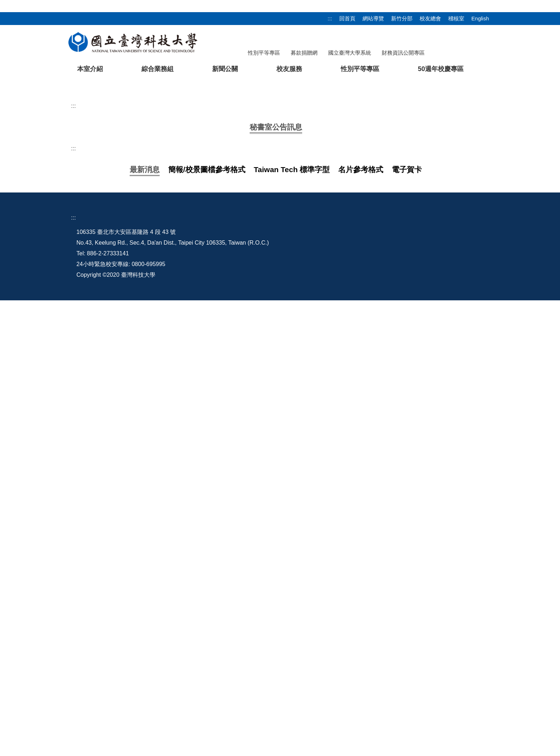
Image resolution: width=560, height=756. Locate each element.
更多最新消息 (280, 627)
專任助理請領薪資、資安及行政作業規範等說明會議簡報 (187, 594)
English (480, 18)
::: (330, 18)
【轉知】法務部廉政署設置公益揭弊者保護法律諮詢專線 (187, 458)
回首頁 (347, 18)
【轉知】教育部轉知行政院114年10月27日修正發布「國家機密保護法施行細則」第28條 (227, 430)
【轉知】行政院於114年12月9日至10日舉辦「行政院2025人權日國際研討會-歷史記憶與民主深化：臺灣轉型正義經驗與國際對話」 (281, 416)
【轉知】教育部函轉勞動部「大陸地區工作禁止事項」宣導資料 (196, 444)
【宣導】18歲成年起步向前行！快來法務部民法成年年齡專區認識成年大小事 (213, 551)
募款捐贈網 (304, 53)
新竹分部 (402, 18)
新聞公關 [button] (225, 69)
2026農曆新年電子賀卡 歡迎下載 (157, 580)
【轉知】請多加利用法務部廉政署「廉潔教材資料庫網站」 (190, 565)
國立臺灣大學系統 (350, 53)
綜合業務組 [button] (157, 69)
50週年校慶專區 (441, 69)
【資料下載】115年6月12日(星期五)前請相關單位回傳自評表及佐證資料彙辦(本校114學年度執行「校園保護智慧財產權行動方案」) (282, 331)
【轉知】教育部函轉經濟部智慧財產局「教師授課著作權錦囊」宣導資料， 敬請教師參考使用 (234, 373)
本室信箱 (334, 688)
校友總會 (430, 18)
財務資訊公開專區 (403, 53)
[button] (17, 165)
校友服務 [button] (289, 69)
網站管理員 (337, 698)
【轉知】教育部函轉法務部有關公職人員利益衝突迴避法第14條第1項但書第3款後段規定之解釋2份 (241, 402)
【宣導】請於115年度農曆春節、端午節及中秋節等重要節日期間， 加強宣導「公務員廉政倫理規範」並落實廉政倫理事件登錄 (276, 608)
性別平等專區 (264, 53)
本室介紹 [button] (90, 69)
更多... (280, 477)
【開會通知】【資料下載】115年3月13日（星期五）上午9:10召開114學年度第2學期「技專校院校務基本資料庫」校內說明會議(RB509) (288, 344)
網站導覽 (373, 18)
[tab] (419, 246)
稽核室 (456, 18)
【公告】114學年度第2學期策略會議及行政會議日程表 (185, 387)
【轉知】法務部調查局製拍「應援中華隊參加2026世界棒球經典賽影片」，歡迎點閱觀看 (228, 359)
